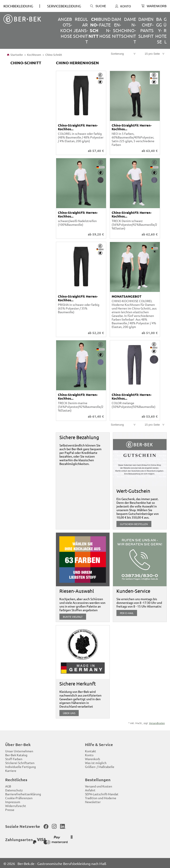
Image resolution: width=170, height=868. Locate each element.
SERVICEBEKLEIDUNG (64, 6)
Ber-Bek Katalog (16, 754)
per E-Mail (127, 612)
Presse (10, 809)
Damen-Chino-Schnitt (129, 30)
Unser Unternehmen (19, 750)
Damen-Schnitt (116, 27)
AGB (8, 785)
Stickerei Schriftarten (20, 762)
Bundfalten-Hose (105, 27)
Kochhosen (34, 55)
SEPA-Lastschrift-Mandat (102, 793)
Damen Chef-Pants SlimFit (146, 27)
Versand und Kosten (99, 785)
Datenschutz (14, 789)
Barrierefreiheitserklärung (23, 793)
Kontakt (91, 750)
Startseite (15, 55)
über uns (69, 712)
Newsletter (93, 801)
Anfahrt (90, 789)
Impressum (13, 801)
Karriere (11, 770)
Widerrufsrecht (16, 805)
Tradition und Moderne (101, 797)
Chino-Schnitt (93, 28)
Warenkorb (92, 758)
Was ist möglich (96, 762)
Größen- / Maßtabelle (100, 766)
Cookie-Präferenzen (19, 797)
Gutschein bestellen (134, 523)
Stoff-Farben (14, 758)
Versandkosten (157, 722)
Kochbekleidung (18, 6)
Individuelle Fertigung (20, 766)
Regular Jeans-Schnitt (80, 30)
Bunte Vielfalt (73, 616)
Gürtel (164, 30)
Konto (123, 6)
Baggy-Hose (159, 30)
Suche (98, 6)
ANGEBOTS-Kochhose (65, 27)
